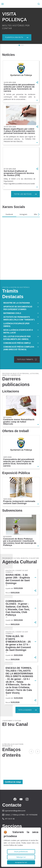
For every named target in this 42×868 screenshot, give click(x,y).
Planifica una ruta (14, 37)
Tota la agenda (25, 710)
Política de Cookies (16, 845)
